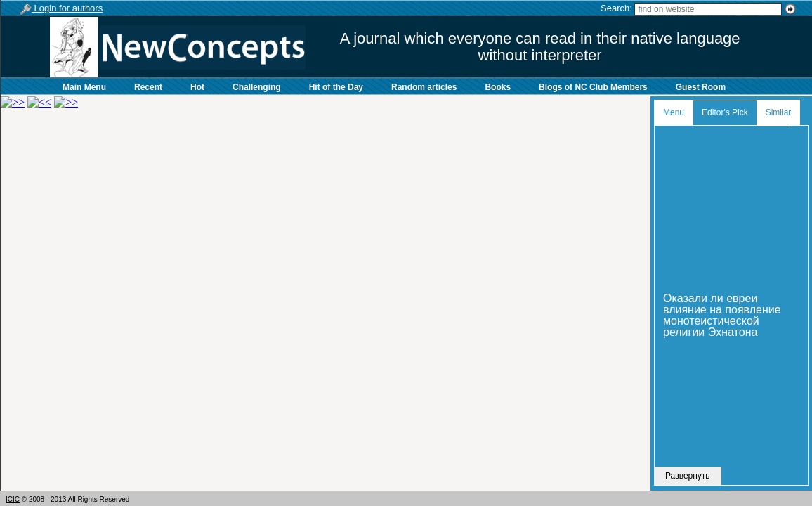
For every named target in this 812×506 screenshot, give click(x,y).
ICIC (13, 499)
